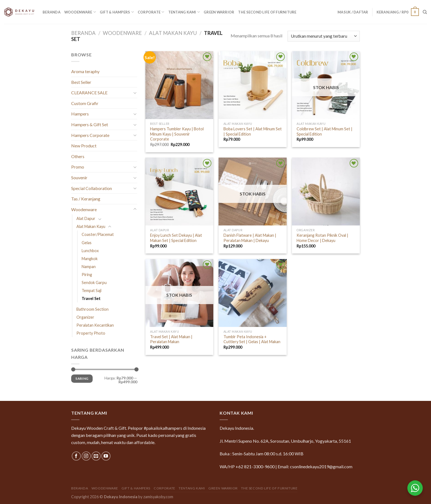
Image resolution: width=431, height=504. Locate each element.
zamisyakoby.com (158, 497)
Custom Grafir (85, 103)
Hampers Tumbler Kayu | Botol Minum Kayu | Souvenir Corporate (177, 134)
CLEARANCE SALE (89, 93)
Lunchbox (90, 251)
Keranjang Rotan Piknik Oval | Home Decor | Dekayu (322, 238)
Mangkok (90, 259)
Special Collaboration (92, 188)
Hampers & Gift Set (90, 124)
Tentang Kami (184, 12)
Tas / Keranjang (86, 199)
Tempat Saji (92, 290)
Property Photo (91, 333)
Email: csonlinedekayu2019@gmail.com (315, 466)
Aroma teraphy (85, 71)
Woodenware (80, 12)
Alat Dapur (86, 218)
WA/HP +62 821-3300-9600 (247, 466)
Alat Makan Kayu (173, 33)
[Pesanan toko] (324, 36)
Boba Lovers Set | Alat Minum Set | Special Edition (253, 131)
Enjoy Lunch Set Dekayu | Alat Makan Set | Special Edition (176, 238)
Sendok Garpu (94, 283)
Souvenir (79, 177)
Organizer (85, 317)
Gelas (87, 243)
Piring (87, 275)
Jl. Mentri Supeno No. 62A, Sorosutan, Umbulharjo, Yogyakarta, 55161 (285, 441)
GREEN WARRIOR (219, 12)
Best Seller (81, 82)
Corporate (151, 12)
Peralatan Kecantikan (95, 325)
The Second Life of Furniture (267, 12)
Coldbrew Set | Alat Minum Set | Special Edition (324, 131)
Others (78, 156)
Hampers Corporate (90, 135)
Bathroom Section (92, 309)
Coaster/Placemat (98, 234)
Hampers (80, 114)
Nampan (89, 267)
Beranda (52, 12)
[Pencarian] (425, 12)
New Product (84, 146)
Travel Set (91, 298)
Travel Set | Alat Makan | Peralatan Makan (171, 339)
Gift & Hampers (117, 12)
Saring (82, 378)
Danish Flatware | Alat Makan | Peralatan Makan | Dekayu (250, 238)
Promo (78, 167)
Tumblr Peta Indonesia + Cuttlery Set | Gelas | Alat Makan (252, 339)
